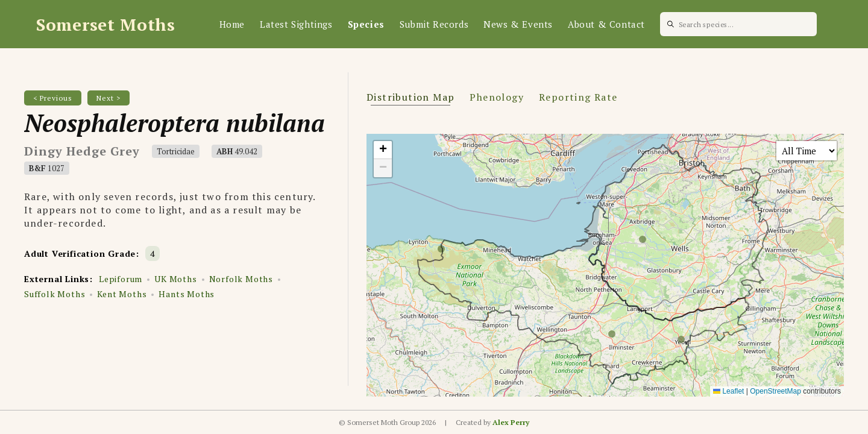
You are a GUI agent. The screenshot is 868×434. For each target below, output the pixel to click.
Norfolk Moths (241, 279)
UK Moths (175, 279)
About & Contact (606, 24)
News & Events (518, 24)
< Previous (53, 98)
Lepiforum (121, 279)
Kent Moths (122, 294)
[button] (383, 150)
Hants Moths (187, 294)
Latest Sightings (296, 24)
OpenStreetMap (775, 391)
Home (232, 24)
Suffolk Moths (55, 294)
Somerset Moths (106, 24)
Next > (108, 98)
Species (366, 24)
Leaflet (728, 391)
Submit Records (434, 24)
